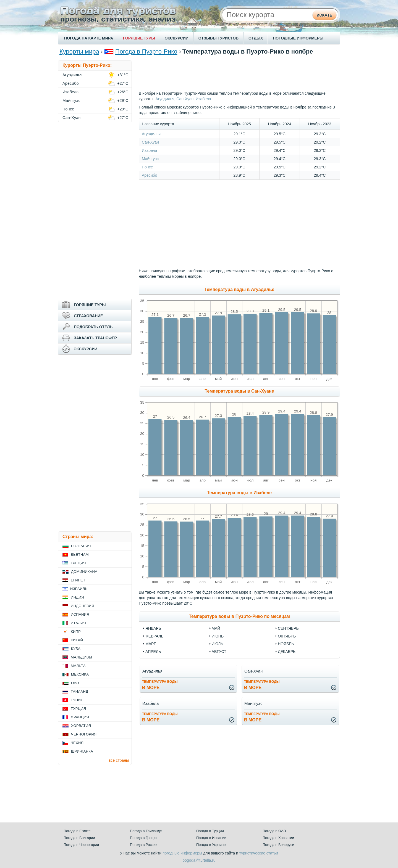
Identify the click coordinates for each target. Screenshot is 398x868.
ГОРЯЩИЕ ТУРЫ (139, 38)
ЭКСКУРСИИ (177, 38)
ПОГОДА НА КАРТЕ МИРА (89, 38)
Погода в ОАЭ (274, 831)
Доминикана (84, 572)
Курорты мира (79, 51)
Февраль (155, 636)
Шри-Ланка (82, 751)
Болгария (81, 546)
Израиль (79, 589)
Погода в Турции (210, 831)
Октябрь (287, 636)
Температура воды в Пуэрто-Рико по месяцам (239, 616)
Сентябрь (288, 628)
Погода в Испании (211, 838)
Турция (78, 709)
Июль (218, 644)
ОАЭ (75, 683)
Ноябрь (286, 644)
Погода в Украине (211, 845)
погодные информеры (182, 853)
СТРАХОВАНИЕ (88, 316)
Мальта (78, 666)
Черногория (84, 734)
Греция (78, 563)
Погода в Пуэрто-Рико (146, 51)
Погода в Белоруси (278, 845)
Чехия (77, 743)
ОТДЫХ (256, 38)
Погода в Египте (77, 831)
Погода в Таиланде (146, 831)
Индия (77, 597)
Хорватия (81, 726)
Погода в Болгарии (79, 838)
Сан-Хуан (185, 99)
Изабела (203, 99)
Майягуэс (150, 159)
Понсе (147, 167)
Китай (77, 640)
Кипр (76, 632)
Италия (78, 623)
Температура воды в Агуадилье (239, 289)
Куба (76, 649)
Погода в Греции (144, 838)
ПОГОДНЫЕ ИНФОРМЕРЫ (298, 38)
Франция (80, 717)
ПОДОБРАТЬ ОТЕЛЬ (93, 327)
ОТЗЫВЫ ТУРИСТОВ (218, 38)
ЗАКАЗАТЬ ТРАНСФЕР (95, 338)
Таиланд (79, 691)
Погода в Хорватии (278, 838)
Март (151, 644)
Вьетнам (80, 555)
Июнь (218, 636)
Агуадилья (165, 99)
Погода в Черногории (81, 845)
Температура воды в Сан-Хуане (239, 391)
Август (219, 652)
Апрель (153, 652)
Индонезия (83, 606)
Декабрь (287, 652)
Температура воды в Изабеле (239, 493)
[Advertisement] (239, 73)
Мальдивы (81, 657)
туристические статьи (259, 853)
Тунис (77, 700)
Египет (78, 580)
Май (216, 628)
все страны (119, 760)
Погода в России (144, 845)
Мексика (80, 674)
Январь (153, 628)
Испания (80, 614)
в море (160, 685)
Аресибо (150, 175)
